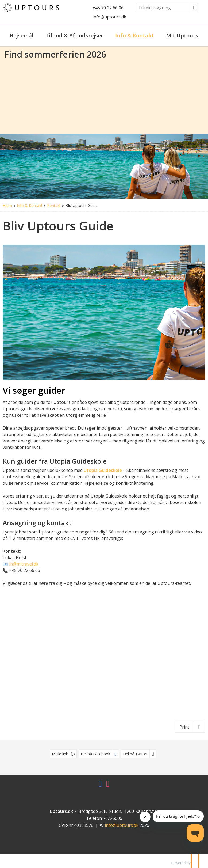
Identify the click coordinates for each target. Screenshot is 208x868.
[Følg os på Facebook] (100, 785)
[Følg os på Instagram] (108, 785)
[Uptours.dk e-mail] (122, 825)
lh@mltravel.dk (24, 564)
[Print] (190, 727)
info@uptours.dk (109, 17)
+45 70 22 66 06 (108, 8)
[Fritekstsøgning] (163, 8)
